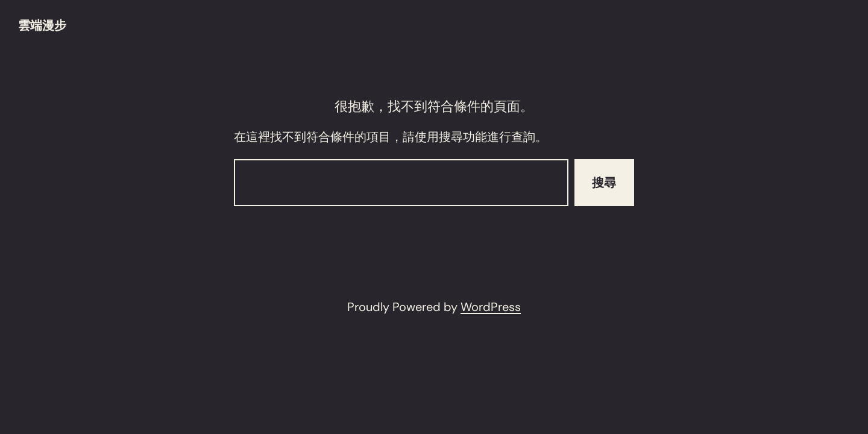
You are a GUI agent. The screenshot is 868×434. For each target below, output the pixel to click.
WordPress (491, 307)
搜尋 (604, 183)
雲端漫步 (42, 25)
